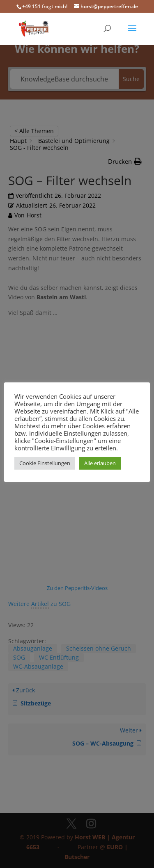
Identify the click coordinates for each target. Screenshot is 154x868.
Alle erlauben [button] (100, 463)
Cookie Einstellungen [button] (45, 463)
